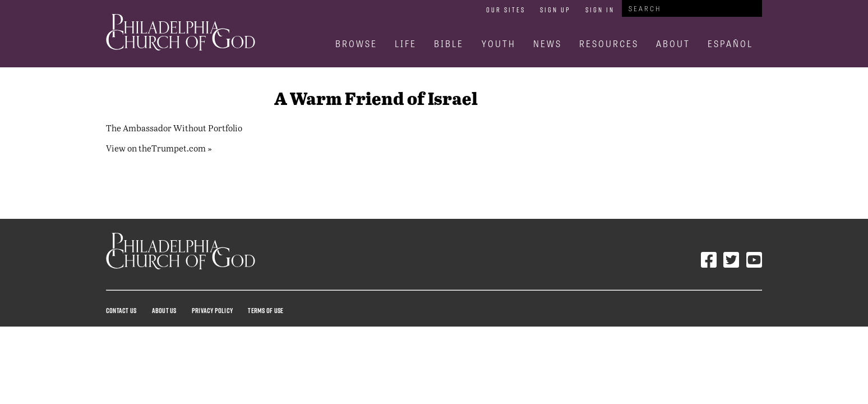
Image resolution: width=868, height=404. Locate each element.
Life (406, 43)
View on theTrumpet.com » (159, 148)
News (548, 43)
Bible (449, 43)
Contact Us (121, 310)
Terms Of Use (266, 310)
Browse (356, 43)
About (673, 43)
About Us (164, 310)
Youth (499, 43)
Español (730, 43)
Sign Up (555, 10)
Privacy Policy (212, 310)
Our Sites (506, 10)
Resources (609, 43)
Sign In (600, 10)
